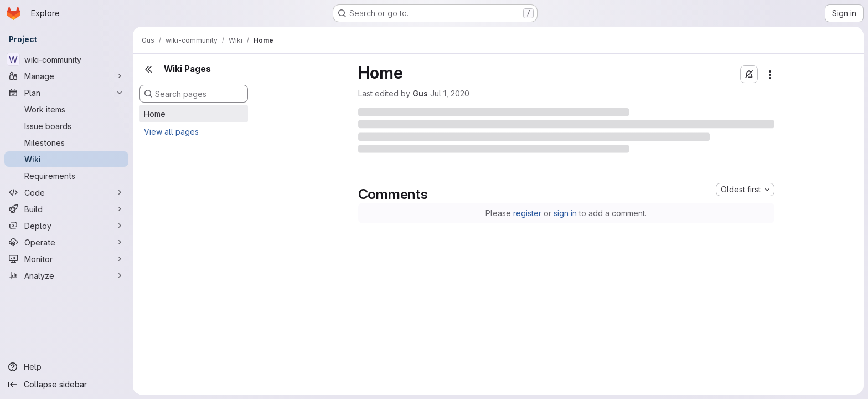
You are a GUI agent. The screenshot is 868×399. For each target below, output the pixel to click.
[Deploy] (66, 226)
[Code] (66, 192)
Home (155, 114)
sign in (565, 213)
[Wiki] (66, 159)
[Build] (66, 209)
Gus (420, 93)
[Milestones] (66, 142)
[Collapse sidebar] (66, 385)
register (527, 213)
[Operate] (66, 242)
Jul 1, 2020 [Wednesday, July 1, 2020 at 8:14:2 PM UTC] (450, 93)
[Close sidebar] (148, 69)
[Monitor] (66, 259)
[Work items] (66, 109)
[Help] (66, 367)
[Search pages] (194, 94)
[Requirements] (66, 176)
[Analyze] (66, 275)
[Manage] (66, 76)
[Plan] (66, 93)
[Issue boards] (66, 126)
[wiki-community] (66, 59)
